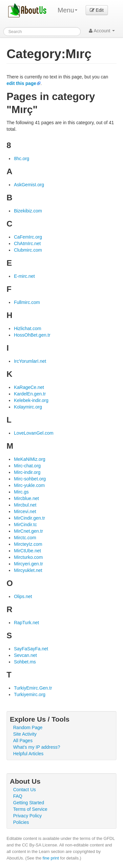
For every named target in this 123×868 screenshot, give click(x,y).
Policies (21, 822)
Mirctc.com (25, 538)
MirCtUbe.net (27, 551)
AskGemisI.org (29, 185)
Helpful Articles (28, 754)
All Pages (23, 741)
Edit (97, 10)
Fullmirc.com (27, 302)
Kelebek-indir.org (31, 400)
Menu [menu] (68, 10)
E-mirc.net (24, 276)
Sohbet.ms (25, 662)
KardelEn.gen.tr (30, 394)
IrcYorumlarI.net (30, 361)
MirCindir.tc (25, 525)
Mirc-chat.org (27, 466)
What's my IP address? (37, 747)
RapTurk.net (26, 623)
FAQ (18, 796)
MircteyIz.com (28, 544)
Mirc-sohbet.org (30, 479)
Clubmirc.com (28, 250)
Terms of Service (30, 809)
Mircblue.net (26, 498)
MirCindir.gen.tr (29, 518)
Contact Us (24, 790)
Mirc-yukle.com (29, 485)
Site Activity (25, 734)
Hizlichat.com (27, 328)
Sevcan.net (25, 655)
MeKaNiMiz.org (30, 459)
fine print (51, 858)
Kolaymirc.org (28, 407)
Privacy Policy (27, 816)
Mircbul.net (25, 505)
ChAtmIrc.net (27, 243)
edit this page (21, 83)
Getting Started (29, 803)
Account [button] (102, 31)
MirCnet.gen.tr (28, 531)
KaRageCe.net (29, 387)
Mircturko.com (28, 557)
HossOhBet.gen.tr (32, 335)
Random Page (28, 727)
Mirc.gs (21, 492)
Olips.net (23, 596)
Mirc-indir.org (27, 472)
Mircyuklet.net (28, 570)
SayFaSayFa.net (31, 649)
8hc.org (21, 159)
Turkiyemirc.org (30, 694)
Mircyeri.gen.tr (28, 564)
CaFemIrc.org (28, 237)
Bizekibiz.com (28, 211)
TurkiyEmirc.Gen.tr (33, 688)
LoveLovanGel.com (34, 433)
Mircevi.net (25, 511)
